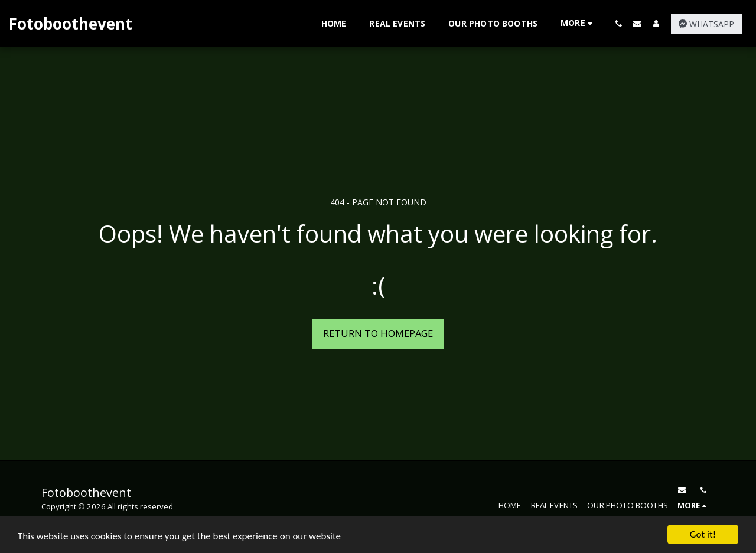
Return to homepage (378, 333)
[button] (618, 23)
